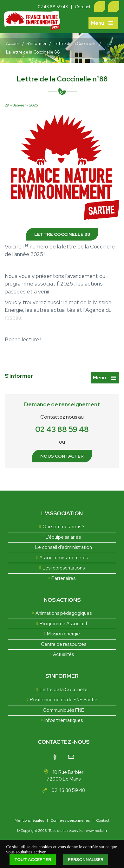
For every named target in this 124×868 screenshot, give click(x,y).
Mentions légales (29, 820)
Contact (83, 7)
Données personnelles (70, 820)
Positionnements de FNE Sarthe (64, 700)
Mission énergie (63, 634)
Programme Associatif (64, 624)
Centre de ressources (64, 644)
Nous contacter (62, 456)
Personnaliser (86, 860)
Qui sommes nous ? (64, 527)
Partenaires (63, 578)
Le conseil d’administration (64, 547)
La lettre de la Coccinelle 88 (33, 52)
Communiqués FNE (63, 710)
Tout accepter (33, 860)
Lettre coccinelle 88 (62, 234)
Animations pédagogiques (64, 613)
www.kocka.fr (97, 831)
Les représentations (64, 568)
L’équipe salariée (63, 537)
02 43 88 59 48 (53, 7)
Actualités (63, 654)
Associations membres (64, 558)
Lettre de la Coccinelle (75, 44)
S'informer (37, 44)
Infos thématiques (64, 720)
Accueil (13, 44)
